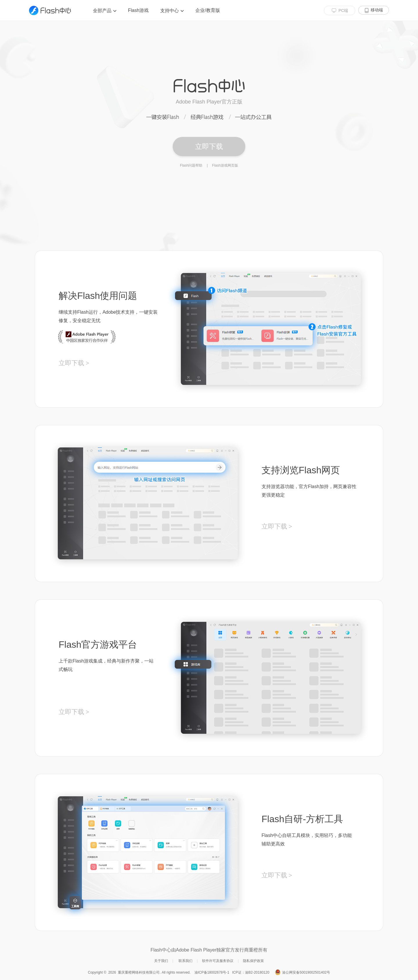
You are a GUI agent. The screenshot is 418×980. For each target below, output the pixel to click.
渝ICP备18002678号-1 (212, 972)
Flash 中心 (50, 10)
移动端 (377, 10)
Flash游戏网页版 (225, 165)
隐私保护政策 (253, 961)
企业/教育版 (208, 10)
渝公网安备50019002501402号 (306, 972)
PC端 (343, 10)
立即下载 (209, 146)
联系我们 (185, 961)
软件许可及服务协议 (218, 961)
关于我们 (161, 961)
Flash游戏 (138, 10)
